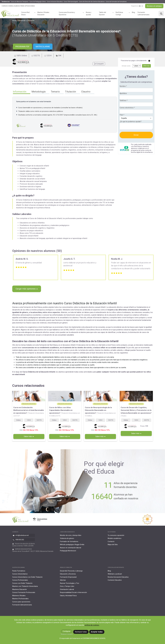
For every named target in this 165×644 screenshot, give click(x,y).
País (122, 115)
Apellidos (123, 93)
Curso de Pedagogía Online (38, 2)
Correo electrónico (127, 108)
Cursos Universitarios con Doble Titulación (27, 577)
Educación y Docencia (26, 21)
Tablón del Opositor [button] (102, 13)
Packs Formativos (19, 571)
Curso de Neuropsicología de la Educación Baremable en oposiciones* (100, 412)
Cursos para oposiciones (21, 602)
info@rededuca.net (22, 535)
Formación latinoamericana (22, 605)
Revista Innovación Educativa (118, 577)
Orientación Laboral (67, 589)
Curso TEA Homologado (71, 2)
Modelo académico (115, 538)
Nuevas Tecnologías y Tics (70, 583)
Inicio (14, 21)
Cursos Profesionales (20, 580)
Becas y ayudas (89, 13)
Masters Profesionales (20, 599)
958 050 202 (20, 540)
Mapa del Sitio (113, 545)
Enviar (136, 135)
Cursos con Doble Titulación (22, 583)
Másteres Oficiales (19, 596)
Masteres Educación (20, 589)
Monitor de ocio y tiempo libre (71, 535)
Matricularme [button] (43, 47)
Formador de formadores (69, 541)
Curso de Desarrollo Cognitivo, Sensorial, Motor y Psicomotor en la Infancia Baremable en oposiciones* (136, 412)
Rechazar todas (81, 632)
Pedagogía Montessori (68, 551)
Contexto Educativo (115, 580)
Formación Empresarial (68, 577)
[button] (22, 92)
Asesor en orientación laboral (71, 548)
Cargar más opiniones (27, 289)
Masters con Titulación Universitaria (25, 586)
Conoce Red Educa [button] (25, 13)
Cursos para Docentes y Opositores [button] (67, 13)
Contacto (111, 541)
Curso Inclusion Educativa (55, 2)
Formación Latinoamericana (143, 13)
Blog (133, 12)
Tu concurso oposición (116, 535)
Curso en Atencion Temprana (20, 2)
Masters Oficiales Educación (43, 13)
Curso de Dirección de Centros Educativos (92, 2)
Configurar (67, 631)
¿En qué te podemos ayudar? (131, 122)
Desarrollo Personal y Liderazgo (71, 571)
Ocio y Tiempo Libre (67, 586)
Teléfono (124, 101)
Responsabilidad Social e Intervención (73, 592)
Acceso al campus (154, 6)
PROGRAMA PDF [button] (22, 47)
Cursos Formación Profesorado (24, 592)
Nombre (123, 86)
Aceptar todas (97, 632)
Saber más (29, 436)
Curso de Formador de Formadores (116, 2)
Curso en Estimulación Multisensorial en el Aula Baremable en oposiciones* (29, 412)
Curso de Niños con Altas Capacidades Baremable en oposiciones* (65, 412)
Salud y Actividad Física (68, 596)
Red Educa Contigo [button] (119, 13)
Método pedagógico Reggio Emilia (72, 545)
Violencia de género (67, 538)
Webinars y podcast (115, 574)
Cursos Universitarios (20, 574)
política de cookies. (92, 625)
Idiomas (63, 580)
